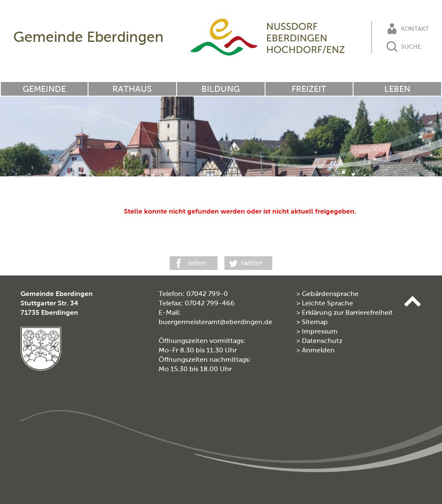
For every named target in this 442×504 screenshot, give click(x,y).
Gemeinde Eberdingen (88, 37)
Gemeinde (44, 89)
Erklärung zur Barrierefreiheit (347, 312)
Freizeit (309, 89)
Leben (397, 89)
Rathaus (132, 89)
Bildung (221, 89)
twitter (252, 263)
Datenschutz (322, 341)
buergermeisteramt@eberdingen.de (215, 322)
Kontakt (407, 29)
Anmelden (318, 350)
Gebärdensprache (330, 294)
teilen (197, 263)
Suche (403, 47)
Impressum (320, 331)
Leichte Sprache (327, 303)
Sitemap (315, 322)
